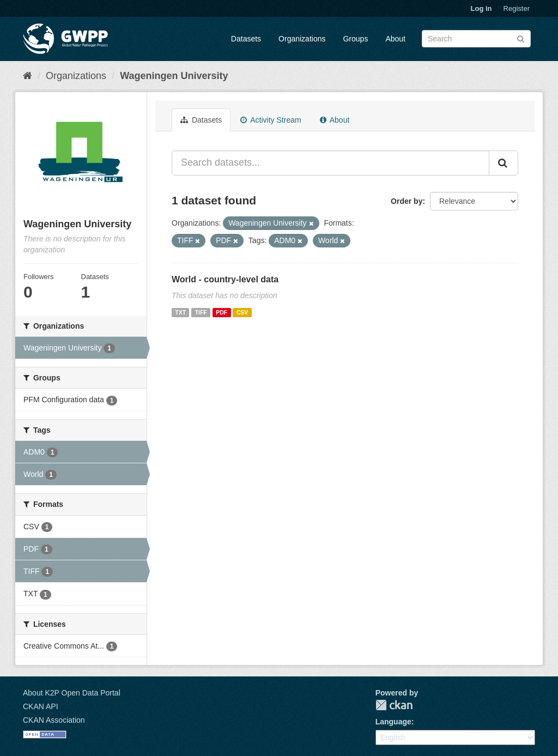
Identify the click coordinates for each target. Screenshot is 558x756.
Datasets (246, 39)
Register (517, 8)
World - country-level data (225, 279)
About (395, 39)
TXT (180, 312)
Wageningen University (174, 76)
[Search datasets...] (330, 163)
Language (393, 722)
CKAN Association (54, 720)
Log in (481, 8)
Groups (355, 39)
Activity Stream (271, 120)
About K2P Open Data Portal (72, 693)
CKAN (394, 705)
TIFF (201, 312)
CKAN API (41, 706)
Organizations (302, 39)
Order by (407, 201)
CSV (242, 312)
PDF (222, 312)
